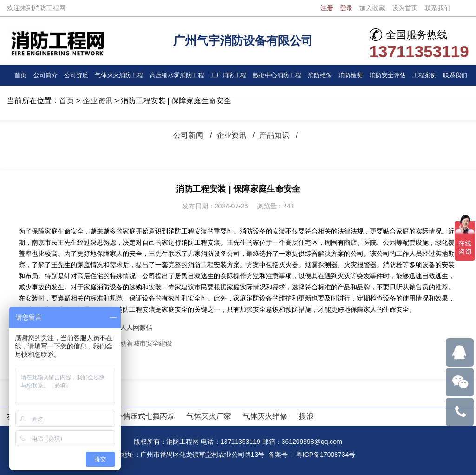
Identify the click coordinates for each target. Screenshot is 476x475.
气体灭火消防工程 (119, 75)
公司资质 (76, 75)
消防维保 (320, 75)
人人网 (130, 328)
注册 (327, 8)
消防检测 (351, 75)
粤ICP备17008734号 (326, 455)
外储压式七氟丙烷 (145, 416)
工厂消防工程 (228, 75)
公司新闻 (186, 135)
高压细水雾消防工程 (177, 75)
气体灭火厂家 (209, 416)
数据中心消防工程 (277, 75)
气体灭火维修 (265, 416)
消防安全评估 (388, 75)
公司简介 (45, 75)
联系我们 (437, 8)
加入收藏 (372, 8)
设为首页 (405, 8)
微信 (146, 328)
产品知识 (276, 135)
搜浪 (306, 416)
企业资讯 (98, 101)
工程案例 (424, 75)
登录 (346, 8)
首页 (20, 75)
